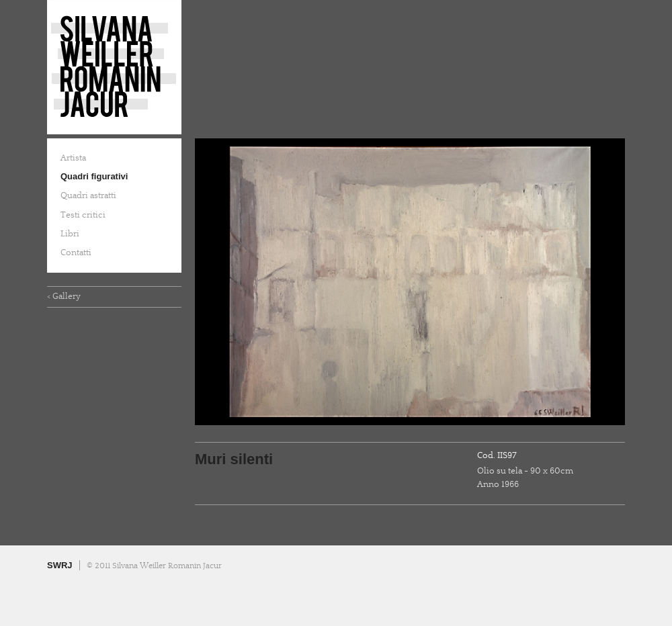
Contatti (76, 253)
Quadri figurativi (94, 176)
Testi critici (83, 215)
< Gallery (64, 296)
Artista (73, 158)
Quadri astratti (88, 195)
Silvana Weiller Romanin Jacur (114, 67)
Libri (70, 234)
